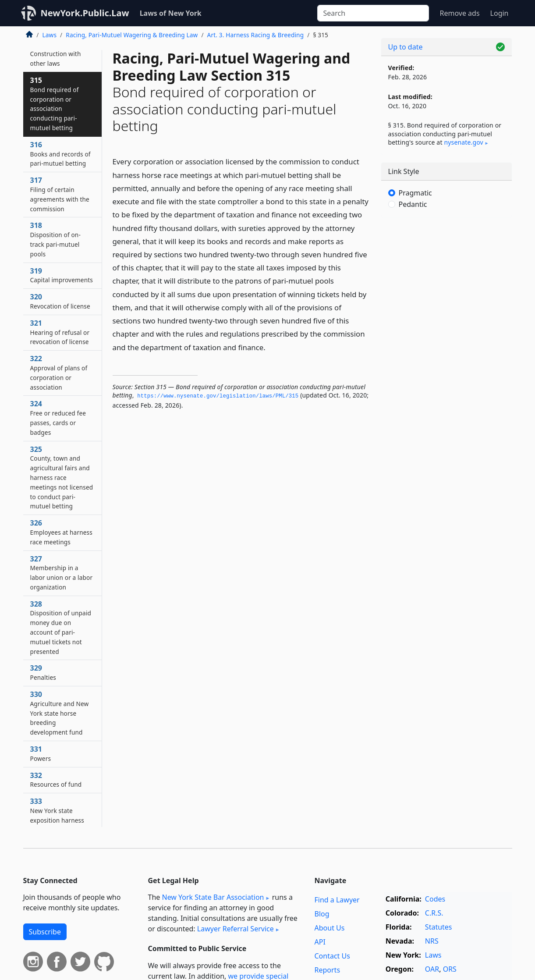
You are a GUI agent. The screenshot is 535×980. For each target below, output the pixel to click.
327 (62, 573)
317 (60, 194)
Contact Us (332, 956)
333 (57, 815)
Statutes (439, 927)
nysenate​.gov (463, 142)
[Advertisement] (446, 362)
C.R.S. (434, 913)
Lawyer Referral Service (236, 929)
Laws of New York (171, 13)
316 (60, 154)
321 (60, 332)
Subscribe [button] (45, 932)
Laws (50, 35)
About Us (330, 928)
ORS (450, 969)
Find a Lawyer (337, 900)
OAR (432, 969)
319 (62, 275)
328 (61, 627)
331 (41, 753)
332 (56, 780)
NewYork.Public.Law (85, 13)
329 (43, 672)
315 (55, 104)
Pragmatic (415, 193)
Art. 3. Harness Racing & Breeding (256, 35)
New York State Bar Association (213, 897)
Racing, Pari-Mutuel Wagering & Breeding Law (132, 35)
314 (56, 54)
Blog (322, 914)
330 (60, 713)
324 (58, 417)
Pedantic (413, 204)
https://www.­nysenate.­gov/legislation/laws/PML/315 (218, 396)
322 (59, 372)
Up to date (406, 47)
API (320, 942)
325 (62, 478)
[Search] (373, 13)
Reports (328, 970)
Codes (435, 899)
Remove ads (459, 13)
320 (60, 301)
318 (55, 239)
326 (61, 532)
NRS (432, 941)
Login (500, 13)
